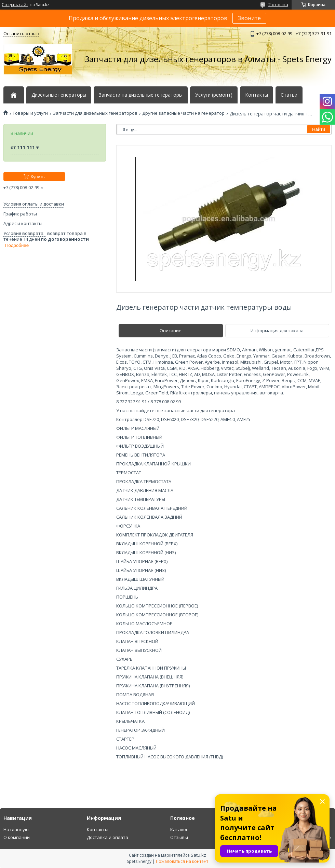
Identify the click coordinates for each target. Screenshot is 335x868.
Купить (37, 177)
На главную (16, 829)
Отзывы (179, 837)
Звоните (249, 18)
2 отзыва (278, 4)
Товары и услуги (30, 113)
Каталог (179, 829)
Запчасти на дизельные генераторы (141, 95)
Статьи (289, 95)
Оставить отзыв (21, 33)
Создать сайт (15, 5)
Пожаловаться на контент (182, 861)
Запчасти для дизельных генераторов (95, 113)
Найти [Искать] (319, 129)
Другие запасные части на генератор (183, 113)
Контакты (257, 95)
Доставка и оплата (108, 837)
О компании (17, 837)
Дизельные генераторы (59, 95)
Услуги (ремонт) (214, 95)
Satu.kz (198, 855)
